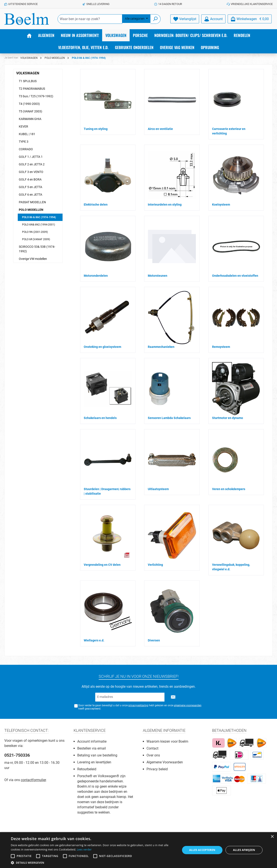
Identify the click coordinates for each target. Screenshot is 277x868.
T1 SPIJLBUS (28, 81)
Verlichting (155, 565)
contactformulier (33, 780)
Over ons (153, 755)
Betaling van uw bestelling (97, 755)
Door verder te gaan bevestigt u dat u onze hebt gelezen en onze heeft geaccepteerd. (140, 707)
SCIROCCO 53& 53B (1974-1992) (37, 249)
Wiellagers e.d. (94, 640)
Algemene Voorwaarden (165, 762)
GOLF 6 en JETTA (31, 195)
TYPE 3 (24, 142)
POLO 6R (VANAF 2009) (36, 239)
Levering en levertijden (94, 762)
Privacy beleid (157, 769)
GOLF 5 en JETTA (31, 187)
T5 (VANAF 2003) (31, 111)
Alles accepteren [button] (202, 850)
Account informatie (92, 741)
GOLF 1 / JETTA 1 (31, 157)
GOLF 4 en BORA (30, 179)
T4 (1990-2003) (29, 104)
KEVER (23, 126)
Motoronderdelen (96, 276)
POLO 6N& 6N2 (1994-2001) (39, 225)
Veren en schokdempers (229, 489)
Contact (152, 748)
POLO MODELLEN (31, 210)
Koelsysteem (221, 205)
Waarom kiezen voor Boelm (167, 741)
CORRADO (26, 149)
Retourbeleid (87, 769)
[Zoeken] (155, 19)
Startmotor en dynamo (228, 418)
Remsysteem (221, 347)
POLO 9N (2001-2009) (35, 232)
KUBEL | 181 (27, 134)
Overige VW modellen (33, 259)
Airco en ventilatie (160, 129)
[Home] (29, 35)
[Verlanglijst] (185, 19)
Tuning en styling (96, 129)
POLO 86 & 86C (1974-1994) (39, 217)
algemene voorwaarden (188, 705)
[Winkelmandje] (250, 19)
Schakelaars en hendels (100, 418)
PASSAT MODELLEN (32, 202)
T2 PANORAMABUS (32, 89)
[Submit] (173, 697)
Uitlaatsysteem (158, 489)
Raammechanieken (161, 347)
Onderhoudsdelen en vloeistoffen (235, 276)
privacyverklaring (138, 705)
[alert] (138, 850)
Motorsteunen (158, 276)
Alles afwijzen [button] (244, 850)
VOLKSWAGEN (28, 73)
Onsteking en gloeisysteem (102, 347)
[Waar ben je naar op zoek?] (90, 19)
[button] (93, 863)
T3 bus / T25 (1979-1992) (36, 96)
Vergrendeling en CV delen (102, 565)
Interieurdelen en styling (165, 205)
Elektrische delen (96, 205)
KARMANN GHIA (30, 119)
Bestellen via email (92, 748)
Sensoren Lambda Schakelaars (169, 418)
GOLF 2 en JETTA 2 (32, 164)
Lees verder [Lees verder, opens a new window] (84, 850)
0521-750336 (17, 755)
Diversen (154, 640)
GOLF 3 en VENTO (31, 172)
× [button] (272, 837)
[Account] (213, 19)
